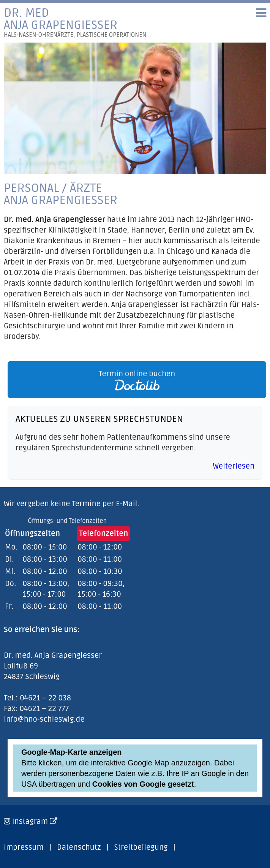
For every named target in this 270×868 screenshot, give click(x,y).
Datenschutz (79, 847)
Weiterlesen (234, 466)
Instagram (35, 822)
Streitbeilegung (141, 847)
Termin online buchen (137, 380)
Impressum (24, 847)
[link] (135, 380)
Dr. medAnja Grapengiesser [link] (75, 23)
